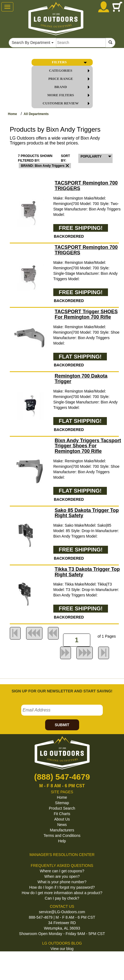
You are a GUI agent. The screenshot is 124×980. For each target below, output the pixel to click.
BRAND (73, 87)
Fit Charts (62, 814)
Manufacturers (62, 830)
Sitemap (62, 803)
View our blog (62, 949)
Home (12, 114)
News (62, 825)
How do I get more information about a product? (62, 893)
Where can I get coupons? (62, 871)
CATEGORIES (70, 71)
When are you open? (62, 876)
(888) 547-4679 (62, 777)
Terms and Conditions (62, 836)
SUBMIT (62, 725)
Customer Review (67, 103)
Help (62, 841)
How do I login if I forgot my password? (62, 887)
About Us (62, 819)
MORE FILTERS (70, 95)
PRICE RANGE (70, 79)
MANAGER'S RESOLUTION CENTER (62, 855)
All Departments (36, 114)
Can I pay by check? (62, 898)
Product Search (62, 808)
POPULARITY (91, 156)
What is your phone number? (62, 882)
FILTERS (70, 62)
